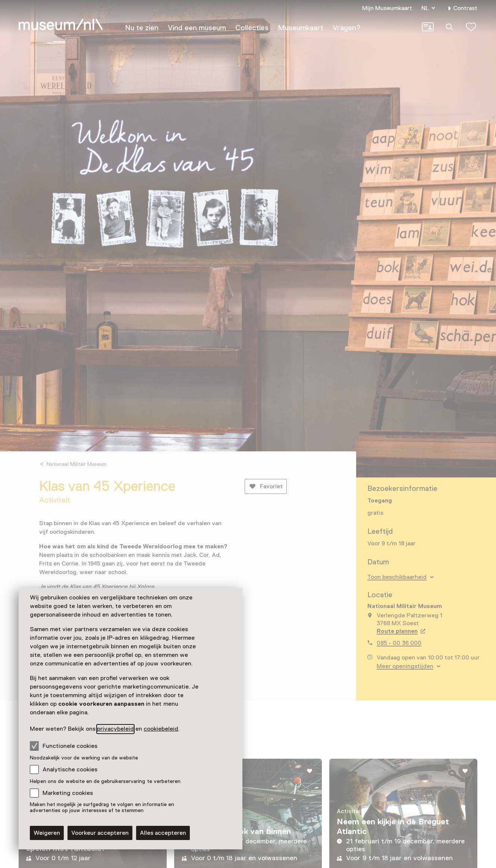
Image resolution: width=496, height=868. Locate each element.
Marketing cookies (68, 793)
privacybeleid (115, 729)
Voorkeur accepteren (100, 833)
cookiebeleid (161, 729)
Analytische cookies (70, 770)
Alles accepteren (163, 833)
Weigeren (47, 833)
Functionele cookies (64, 746)
